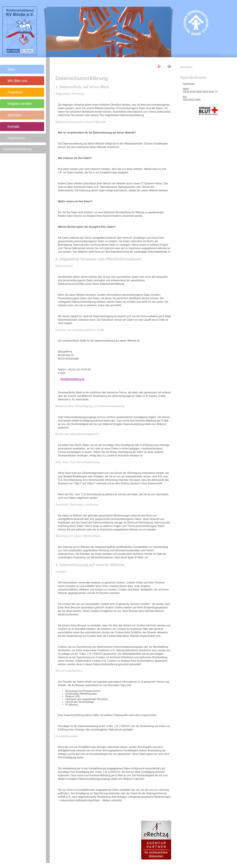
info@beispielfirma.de (72, 379)
